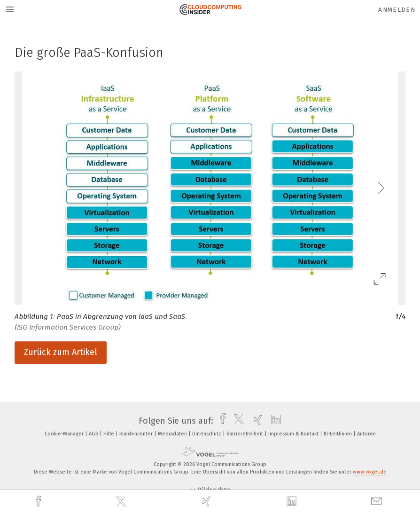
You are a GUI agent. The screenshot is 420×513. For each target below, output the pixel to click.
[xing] (208, 501)
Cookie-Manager (65, 434)
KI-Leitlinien (338, 434)
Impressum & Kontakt (294, 434)
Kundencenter (137, 434)
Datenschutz (207, 434)
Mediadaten (173, 434)
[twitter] (122, 502)
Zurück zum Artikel (61, 352)
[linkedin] (293, 502)
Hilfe (109, 434)
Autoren (366, 434)
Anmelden (397, 10)
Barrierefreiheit (245, 434)
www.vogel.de (370, 472)
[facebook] (39, 501)
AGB (94, 434)
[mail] (378, 501)
